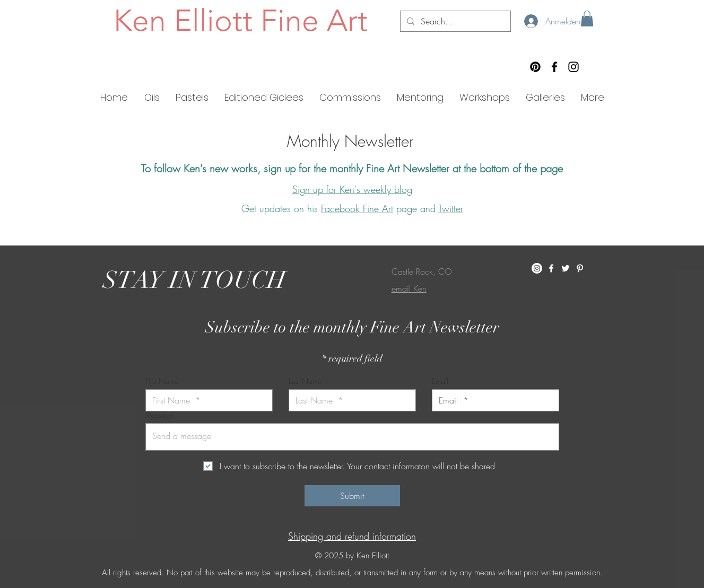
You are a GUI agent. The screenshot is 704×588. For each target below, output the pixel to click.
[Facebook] (554, 67)
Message (159, 415)
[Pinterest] (535, 67)
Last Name (305, 381)
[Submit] (352, 496)
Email (440, 381)
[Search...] (454, 21)
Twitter (451, 208)
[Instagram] (573, 67)
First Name (162, 381)
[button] (587, 19)
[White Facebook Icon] (551, 268)
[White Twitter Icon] (566, 268)
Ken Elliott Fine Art (241, 20)
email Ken (409, 288)
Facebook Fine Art (357, 208)
